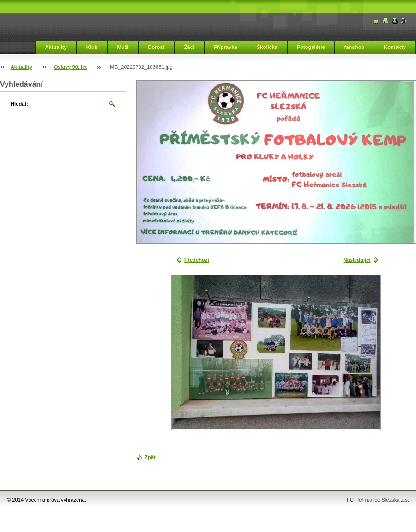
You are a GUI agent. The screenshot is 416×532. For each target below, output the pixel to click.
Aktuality (56, 47)
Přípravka (226, 47)
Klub (92, 47)
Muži (123, 47)
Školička (267, 47)
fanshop (355, 47)
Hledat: (19, 104)
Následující (357, 260)
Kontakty (395, 47)
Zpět (150, 457)
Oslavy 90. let (71, 67)
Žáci (189, 47)
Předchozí (196, 260)
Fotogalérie (311, 47)
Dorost (156, 47)
